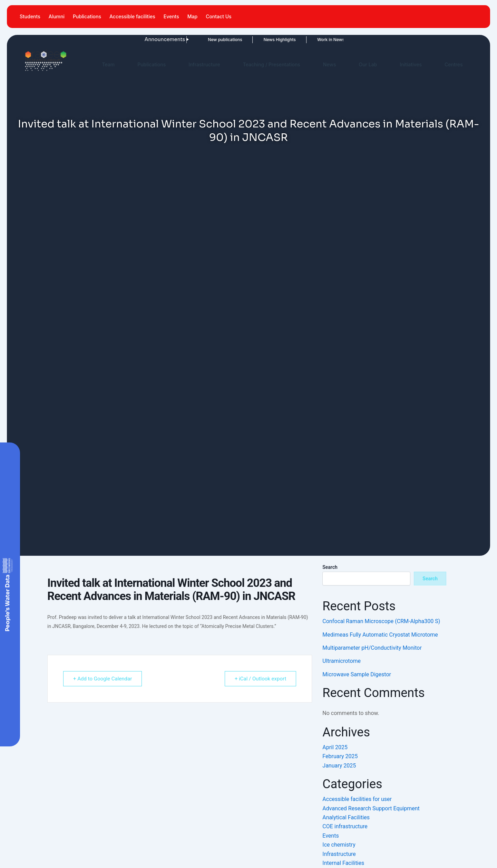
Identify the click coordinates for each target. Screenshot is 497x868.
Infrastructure (204, 64)
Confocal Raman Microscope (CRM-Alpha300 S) (381, 621)
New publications (205, 40)
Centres (454, 64)
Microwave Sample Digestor (357, 674)
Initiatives (411, 64)
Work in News (310, 40)
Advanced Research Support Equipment (371, 808)
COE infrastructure (345, 826)
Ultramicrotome (342, 661)
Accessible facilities (132, 16)
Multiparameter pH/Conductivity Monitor (372, 648)
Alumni (57, 16)
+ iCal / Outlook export (260, 679)
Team (108, 64)
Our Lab (368, 64)
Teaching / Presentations (272, 64)
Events (171, 16)
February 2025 (340, 756)
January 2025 (339, 766)
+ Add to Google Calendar (103, 679)
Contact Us (218, 16)
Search (330, 567)
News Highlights (259, 40)
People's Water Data (7, 603)
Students (30, 16)
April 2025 (335, 747)
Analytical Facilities (346, 817)
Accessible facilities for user (357, 799)
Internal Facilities (343, 863)
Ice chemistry (339, 845)
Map (192, 16)
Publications (87, 16)
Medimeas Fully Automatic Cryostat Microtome (380, 635)
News (330, 64)
